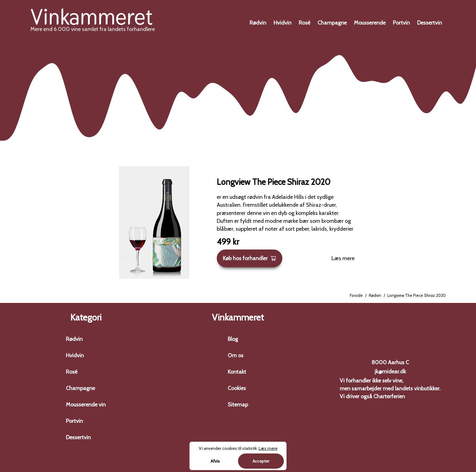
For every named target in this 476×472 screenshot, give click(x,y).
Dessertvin (430, 23)
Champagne (332, 23)
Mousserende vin (86, 405)
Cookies (237, 388)
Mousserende (370, 23)
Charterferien (389, 396)
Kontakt (237, 372)
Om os (236, 355)
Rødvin (258, 23)
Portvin (401, 23)
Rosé (304, 23)
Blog (233, 339)
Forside (356, 295)
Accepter (261, 461)
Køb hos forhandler (250, 258)
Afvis (215, 461)
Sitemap (238, 405)
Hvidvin (282, 23)
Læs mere (343, 258)
